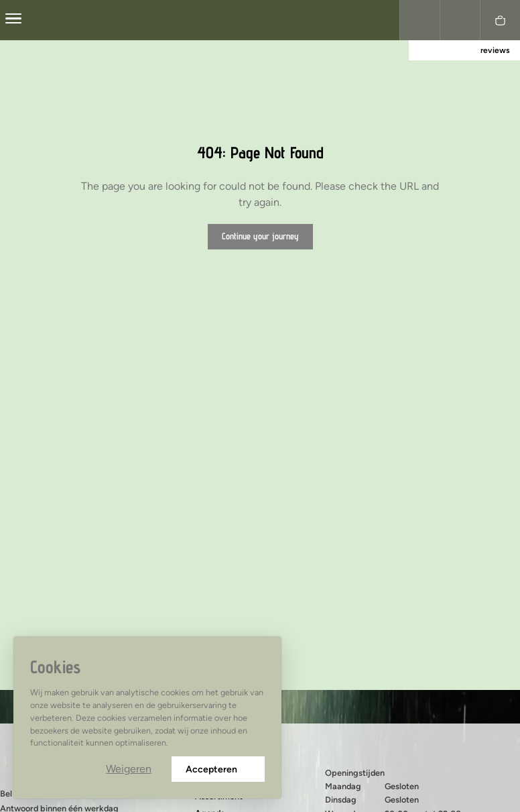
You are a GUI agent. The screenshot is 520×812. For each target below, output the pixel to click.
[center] (13, 20)
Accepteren (218, 769)
